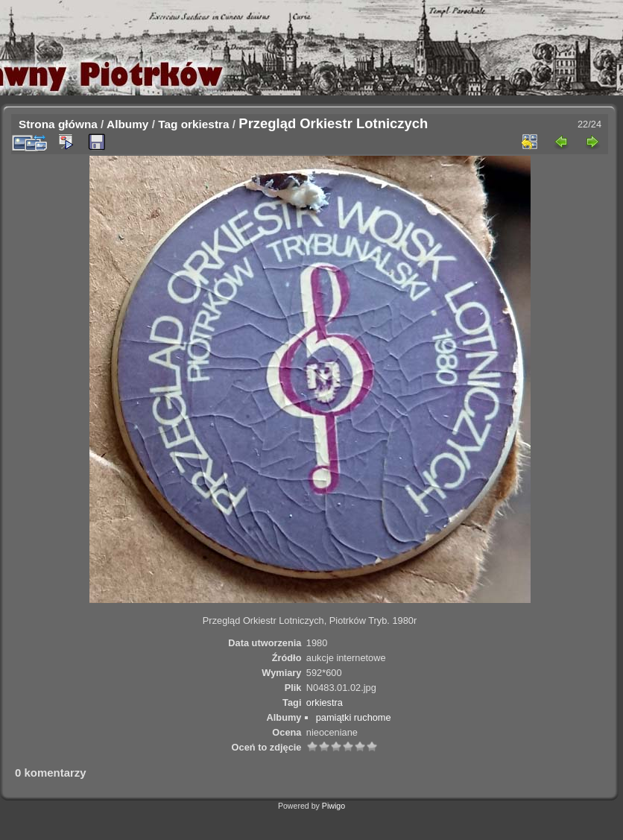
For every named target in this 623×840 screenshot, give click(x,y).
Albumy (127, 124)
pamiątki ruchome (354, 717)
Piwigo (333, 806)
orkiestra (205, 124)
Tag (168, 124)
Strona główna (58, 124)
